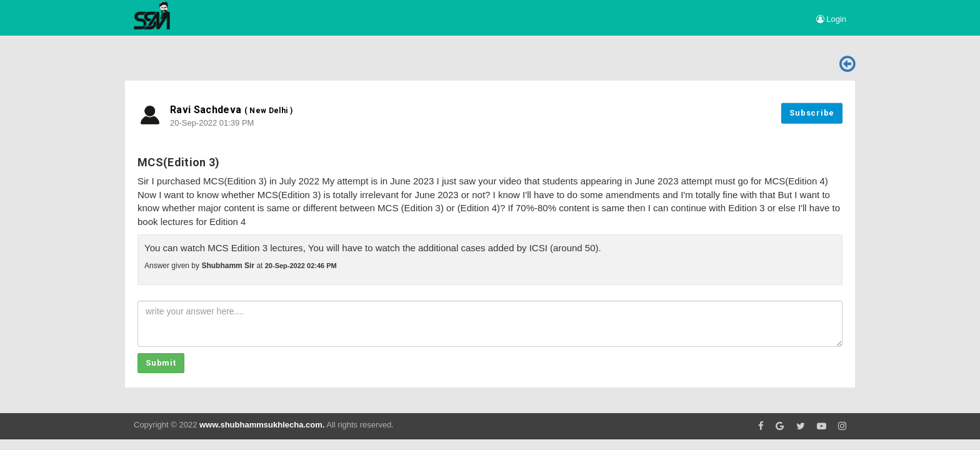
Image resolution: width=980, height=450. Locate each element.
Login (831, 19)
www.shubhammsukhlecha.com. (262, 425)
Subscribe (812, 113)
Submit (161, 363)
